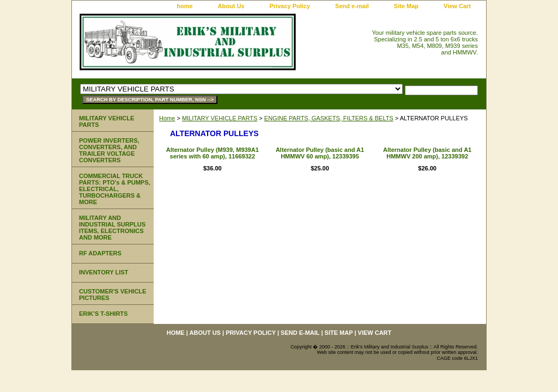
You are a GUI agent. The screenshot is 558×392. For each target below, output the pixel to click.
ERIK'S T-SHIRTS (103, 314)
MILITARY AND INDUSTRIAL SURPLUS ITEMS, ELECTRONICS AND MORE (112, 228)
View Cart (457, 6)
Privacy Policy (290, 6)
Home (167, 118)
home (184, 6)
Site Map (406, 6)
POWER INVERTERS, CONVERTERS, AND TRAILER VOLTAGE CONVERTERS (109, 150)
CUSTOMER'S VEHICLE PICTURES (113, 295)
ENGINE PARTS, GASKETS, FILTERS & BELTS (329, 118)
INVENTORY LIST (104, 272)
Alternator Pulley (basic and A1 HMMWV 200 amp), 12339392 (427, 153)
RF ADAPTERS (100, 253)
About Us (231, 6)
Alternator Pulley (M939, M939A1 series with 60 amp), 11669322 (213, 153)
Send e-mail (352, 6)
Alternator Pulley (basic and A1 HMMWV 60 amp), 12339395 (320, 153)
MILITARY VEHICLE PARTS (220, 118)
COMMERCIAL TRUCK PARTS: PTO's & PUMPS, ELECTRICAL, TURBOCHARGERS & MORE (115, 189)
